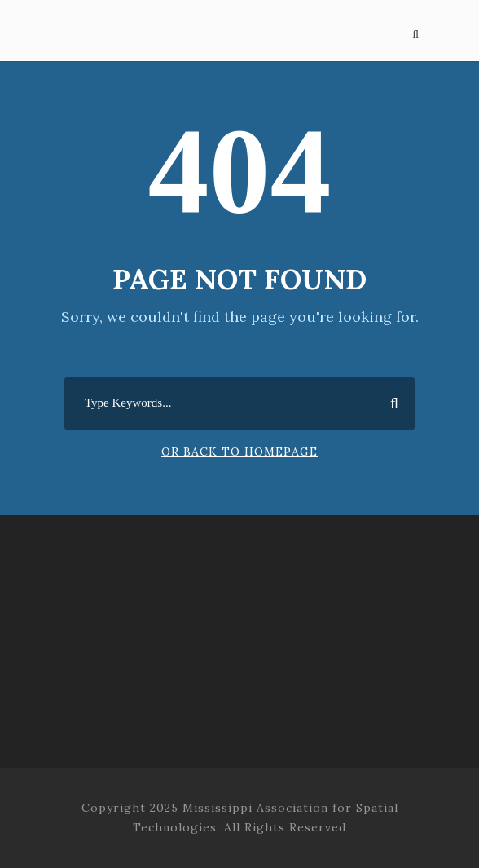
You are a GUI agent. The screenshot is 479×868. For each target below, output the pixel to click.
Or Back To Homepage (239, 452)
